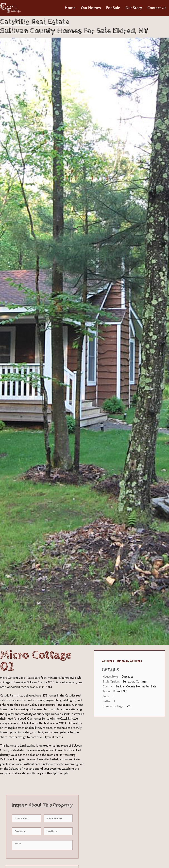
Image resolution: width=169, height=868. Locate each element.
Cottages (108, 661)
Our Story (134, 8)
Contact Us (157, 8)
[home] (10, 8)
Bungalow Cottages (129, 661)
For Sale (113, 8)
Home (70, 8)
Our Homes (91, 8)
